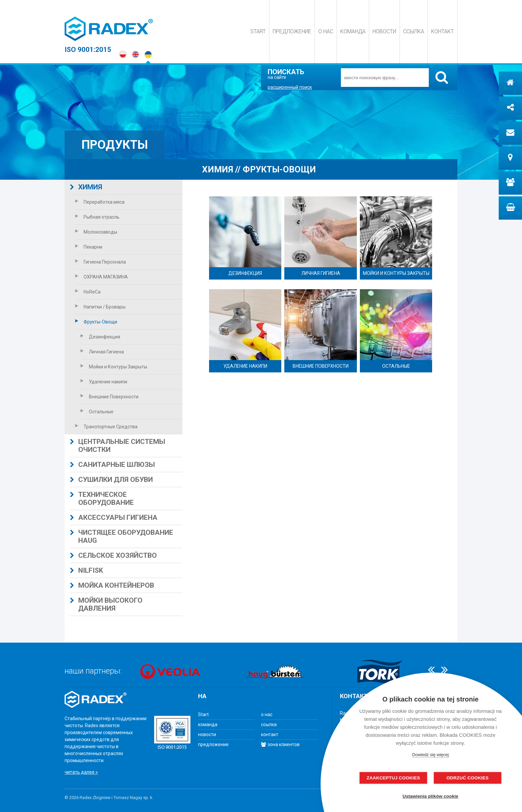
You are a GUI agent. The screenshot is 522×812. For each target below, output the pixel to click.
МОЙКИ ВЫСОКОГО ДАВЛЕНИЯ (106, 604)
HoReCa (88, 292)
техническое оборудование (102, 499)
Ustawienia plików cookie (432, 796)
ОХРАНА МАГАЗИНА (102, 277)
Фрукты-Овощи (96, 322)
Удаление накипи (104, 382)
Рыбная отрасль (97, 217)
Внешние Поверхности (110, 397)
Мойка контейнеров (112, 585)
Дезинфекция (100, 337)
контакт (442, 31)
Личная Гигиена (102, 352)
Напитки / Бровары (100, 307)
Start (258, 31)
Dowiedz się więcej (430, 755)
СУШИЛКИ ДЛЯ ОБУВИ (111, 480)
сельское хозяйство (113, 555)
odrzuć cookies (464, 778)
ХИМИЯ (86, 187)
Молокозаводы (96, 232)
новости (384, 31)
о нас (326, 31)
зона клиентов (280, 744)
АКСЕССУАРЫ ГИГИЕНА (114, 517)
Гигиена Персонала (101, 262)
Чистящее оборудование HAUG (122, 536)
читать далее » (81, 772)
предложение (292, 31)
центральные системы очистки (118, 446)
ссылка (414, 31)
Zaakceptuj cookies (397, 778)
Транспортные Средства (106, 427)
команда (353, 31)
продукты (115, 145)
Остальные (97, 412)
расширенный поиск (290, 87)
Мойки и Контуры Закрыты (114, 367)
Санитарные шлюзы (112, 465)
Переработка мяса (100, 202)
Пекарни (89, 247)
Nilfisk (87, 570)
